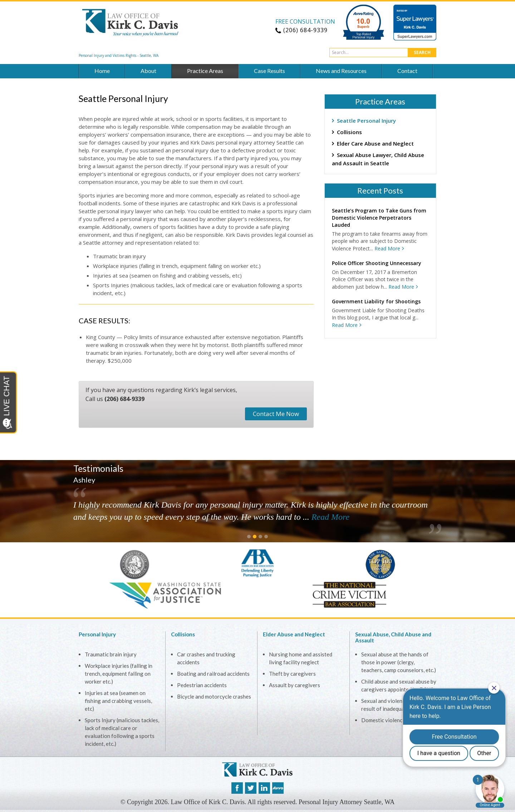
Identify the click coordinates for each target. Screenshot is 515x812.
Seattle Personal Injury (366, 121)
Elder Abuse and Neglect (294, 634)
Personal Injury (97, 634)
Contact (407, 71)
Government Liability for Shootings (376, 301)
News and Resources (341, 71)
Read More (387, 248)
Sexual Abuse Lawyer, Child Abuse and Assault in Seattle (378, 159)
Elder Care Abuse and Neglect (375, 143)
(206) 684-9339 (124, 399)
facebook (237, 788)
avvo (278, 788)
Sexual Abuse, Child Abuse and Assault (393, 637)
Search (422, 52)
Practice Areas (205, 71)
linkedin (264, 788)
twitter (251, 788)
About (148, 71)
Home (102, 71)
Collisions (349, 132)
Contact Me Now (276, 414)
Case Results (269, 71)
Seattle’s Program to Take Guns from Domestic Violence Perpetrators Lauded (379, 218)
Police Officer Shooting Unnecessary (377, 263)
